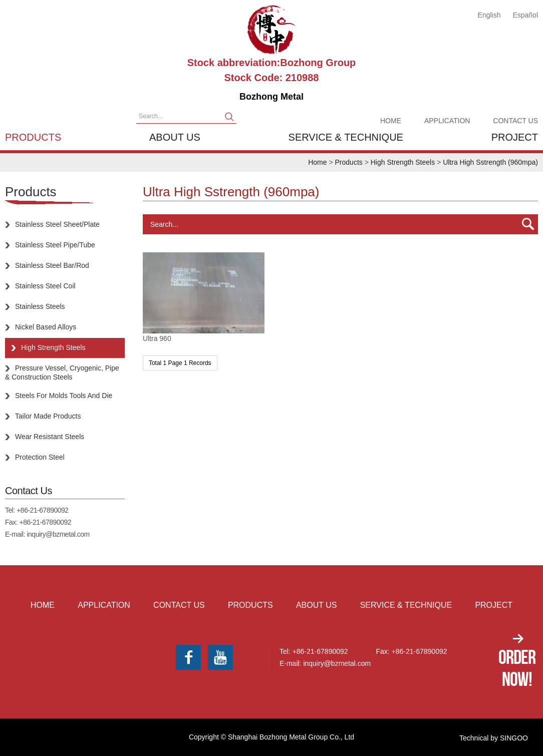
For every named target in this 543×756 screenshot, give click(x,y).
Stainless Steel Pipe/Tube (55, 245)
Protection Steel (40, 457)
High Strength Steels (403, 162)
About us (175, 137)
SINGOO (514, 738)
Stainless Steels (40, 306)
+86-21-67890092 (42, 510)
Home (391, 121)
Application (447, 121)
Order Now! (517, 668)
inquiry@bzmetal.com (58, 534)
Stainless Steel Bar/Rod (52, 265)
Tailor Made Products (48, 416)
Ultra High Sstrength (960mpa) (490, 162)
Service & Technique (346, 137)
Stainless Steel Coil (45, 286)
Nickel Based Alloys (46, 327)
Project (515, 137)
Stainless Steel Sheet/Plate (57, 224)
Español (525, 15)
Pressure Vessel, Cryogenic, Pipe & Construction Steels (62, 372)
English (489, 15)
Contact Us (515, 121)
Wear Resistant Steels (50, 437)
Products (33, 137)
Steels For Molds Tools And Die (64, 396)
